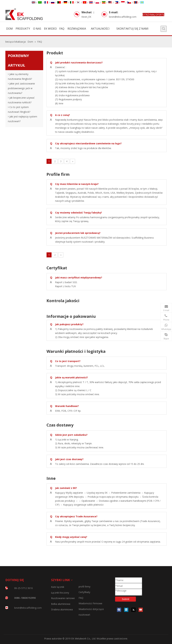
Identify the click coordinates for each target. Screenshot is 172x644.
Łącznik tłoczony (60, 593)
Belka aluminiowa (61, 604)
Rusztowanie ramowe (63, 598)
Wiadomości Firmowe (90, 603)
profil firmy (84, 587)
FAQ (81, 598)
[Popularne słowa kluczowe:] (164, 29)
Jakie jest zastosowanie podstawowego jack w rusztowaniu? (21, 88)
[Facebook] (119, 610)
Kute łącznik (58, 587)
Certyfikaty (84, 592)
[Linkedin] (126, 610)
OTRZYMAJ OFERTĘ (153, 15)
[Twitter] (133, 610)
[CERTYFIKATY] (8, 625)
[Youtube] (141, 610)
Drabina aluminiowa (62, 609)
